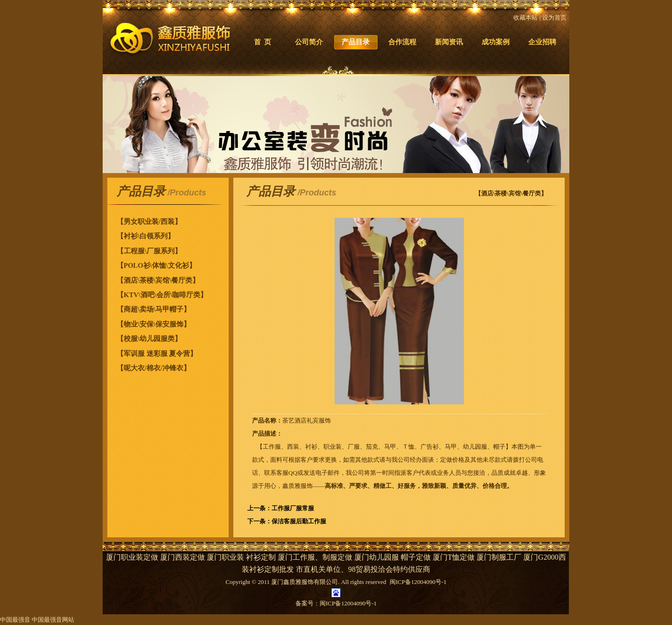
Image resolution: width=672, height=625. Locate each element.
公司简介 (309, 42)
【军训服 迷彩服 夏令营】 (157, 354)
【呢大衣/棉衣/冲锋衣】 (154, 368)
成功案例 (496, 42)
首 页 (262, 42)
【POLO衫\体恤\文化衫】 (156, 265)
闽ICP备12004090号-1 (348, 603)
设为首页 (554, 17)
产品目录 (356, 42)
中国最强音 (15, 620)
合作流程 (402, 42)
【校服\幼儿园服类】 (149, 339)
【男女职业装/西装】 (149, 222)
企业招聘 (542, 42)
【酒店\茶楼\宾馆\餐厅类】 (158, 280)
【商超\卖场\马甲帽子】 (154, 309)
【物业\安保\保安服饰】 (154, 324)
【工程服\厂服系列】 (149, 251)
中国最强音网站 (53, 620)
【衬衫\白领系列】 (146, 236)
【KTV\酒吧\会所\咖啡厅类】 (162, 295)
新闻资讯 (449, 42)
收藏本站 (525, 17)
